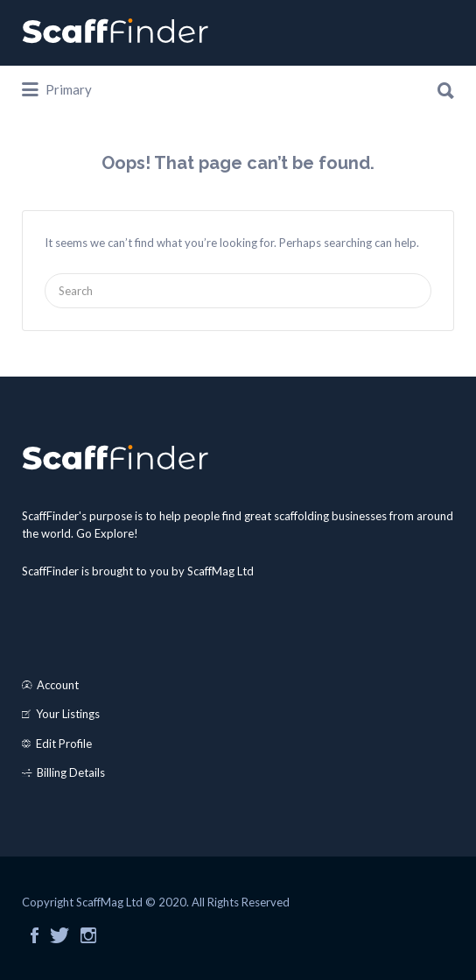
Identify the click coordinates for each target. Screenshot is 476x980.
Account (58, 685)
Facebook (35, 935)
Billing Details (71, 772)
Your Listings (68, 714)
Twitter (59, 935)
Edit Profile (64, 744)
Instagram (88, 935)
